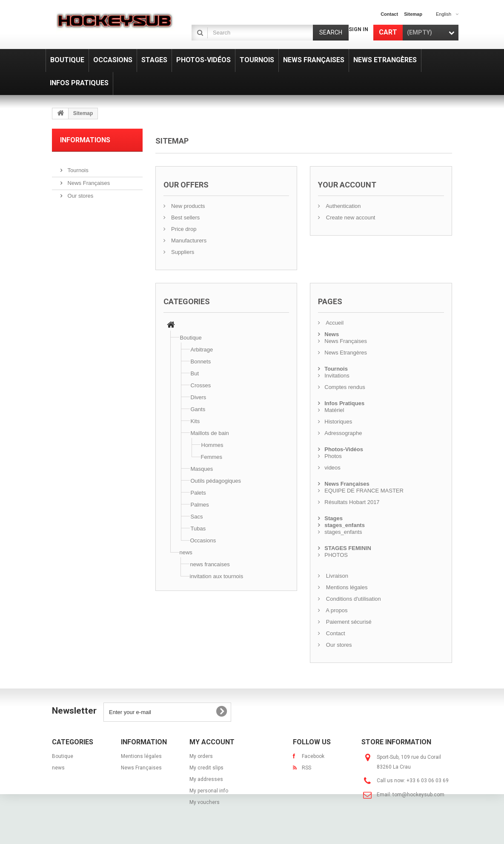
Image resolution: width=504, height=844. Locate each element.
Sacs (197, 517)
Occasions (203, 540)
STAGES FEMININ (348, 548)
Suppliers (182, 252)
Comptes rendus (345, 387)
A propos (336, 610)
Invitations (337, 376)
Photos (333, 456)
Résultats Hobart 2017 (352, 502)
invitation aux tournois (217, 576)
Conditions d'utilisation (353, 599)
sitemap (413, 14)
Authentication (342, 206)
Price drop (183, 229)
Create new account (350, 217)
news (186, 552)
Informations (85, 140)
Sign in (358, 29)
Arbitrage (202, 350)
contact (389, 14)
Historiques (338, 422)
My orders (201, 756)
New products (188, 206)
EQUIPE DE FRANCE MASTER (364, 491)
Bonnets (201, 362)
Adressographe (343, 433)
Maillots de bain (210, 433)
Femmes (212, 457)
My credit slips (206, 768)
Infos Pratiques (344, 403)
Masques (202, 469)
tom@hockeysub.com (418, 795)
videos (332, 468)
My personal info (209, 791)
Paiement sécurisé (348, 622)
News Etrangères (346, 353)
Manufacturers (188, 241)
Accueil (334, 323)
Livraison (336, 576)
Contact (335, 633)
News (332, 334)
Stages (334, 518)
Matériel (334, 410)
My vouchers (205, 802)
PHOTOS (336, 555)
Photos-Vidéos (344, 449)
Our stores (80, 192)
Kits (195, 421)
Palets (198, 493)
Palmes (200, 505)
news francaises (210, 564)
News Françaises (88, 180)
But (195, 373)
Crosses (201, 385)
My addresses (206, 779)
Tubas (198, 529)
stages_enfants (345, 525)
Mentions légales (346, 587)
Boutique (191, 338)
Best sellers (185, 217)
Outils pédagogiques (216, 481)
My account (212, 742)
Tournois (77, 167)
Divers (199, 397)
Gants (198, 409)
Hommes (212, 445)
